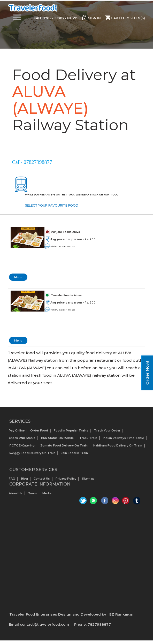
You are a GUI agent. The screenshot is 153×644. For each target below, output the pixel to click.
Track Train (88, 438)
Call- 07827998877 (32, 162)
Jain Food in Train (74, 453)
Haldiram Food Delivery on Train (118, 445)
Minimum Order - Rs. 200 (63, 247)
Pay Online (17, 430)
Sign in (91, 18)
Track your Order (107, 430)
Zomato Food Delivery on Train (64, 445)
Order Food (39, 430)
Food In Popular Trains (71, 430)
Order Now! (147, 373)
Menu (18, 277)
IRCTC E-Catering (22, 445)
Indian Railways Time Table (123, 438)
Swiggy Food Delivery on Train (32, 453)
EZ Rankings (121, 614)
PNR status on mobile (57, 438)
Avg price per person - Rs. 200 (73, 239)
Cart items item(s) (125, 18)
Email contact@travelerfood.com (39, 624)
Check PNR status (22, 438)
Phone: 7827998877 (93, 624)
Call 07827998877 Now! (55, 18)
